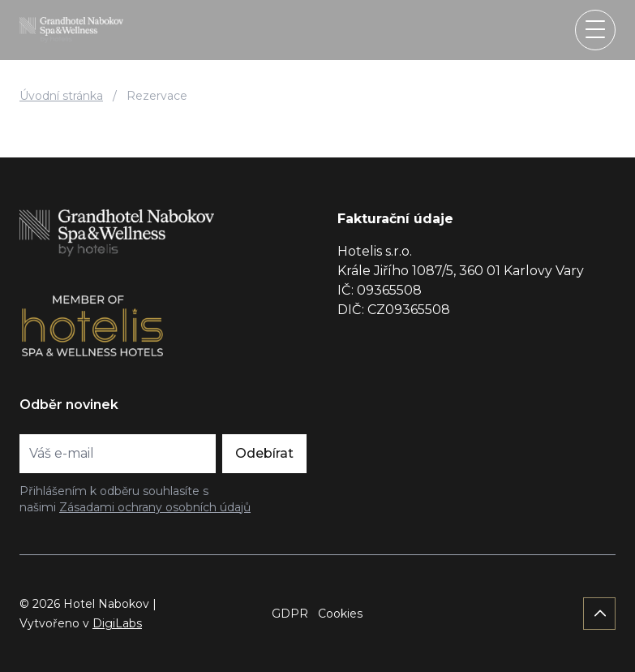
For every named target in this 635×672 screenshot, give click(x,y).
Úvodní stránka (61, 96)
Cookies (340, 614)
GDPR (290, 614)
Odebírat (264, 453)
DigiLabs (117, 623)
